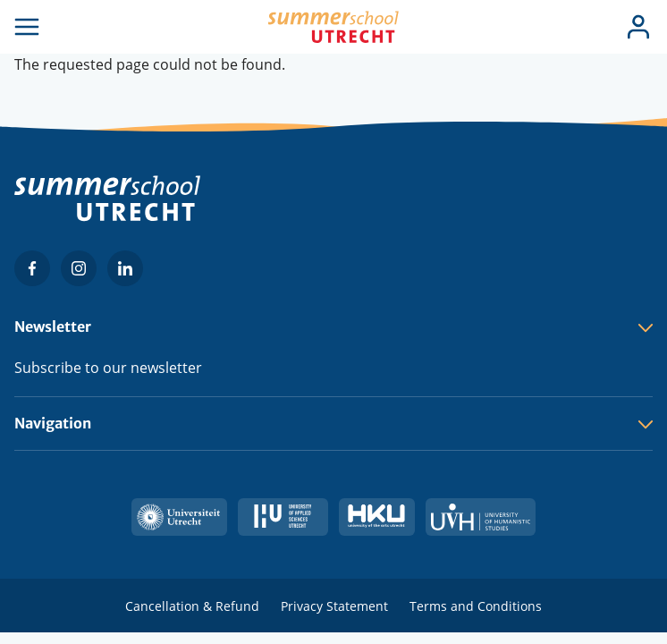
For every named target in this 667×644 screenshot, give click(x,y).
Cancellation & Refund (192, 606)
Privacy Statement (334, 606)
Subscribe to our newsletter (108, 368)
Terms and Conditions (476, 606)
